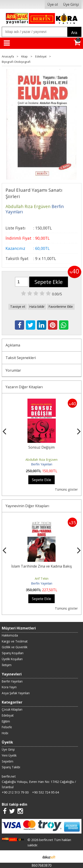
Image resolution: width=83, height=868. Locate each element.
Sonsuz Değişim (41, 447)
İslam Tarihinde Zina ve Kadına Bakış (42, 566)
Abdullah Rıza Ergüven (41, 460)
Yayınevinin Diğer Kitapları (27, 506)
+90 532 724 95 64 (45, 792)
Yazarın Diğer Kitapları (24, 387)
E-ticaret (34, 857)
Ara (74, 33)
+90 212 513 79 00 (15, 792)
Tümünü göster (66, 489)
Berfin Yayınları (42, 464)
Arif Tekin (42, 578)
